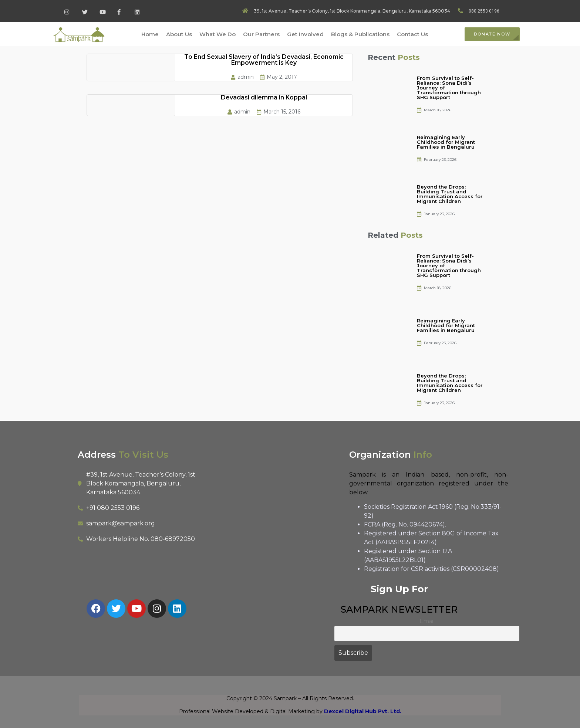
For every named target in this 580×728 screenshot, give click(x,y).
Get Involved (305, 34)
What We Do (217, 34)
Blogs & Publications (360, 34)
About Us (179, 34)
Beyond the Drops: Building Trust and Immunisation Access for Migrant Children (450, 194)
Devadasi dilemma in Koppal (264, 97)
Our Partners (261, 34)
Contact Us (412, 34)
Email (427, 621)
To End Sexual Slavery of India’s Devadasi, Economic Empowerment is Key (264, 60)
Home (150, 34)
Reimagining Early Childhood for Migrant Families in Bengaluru (446, 142)
